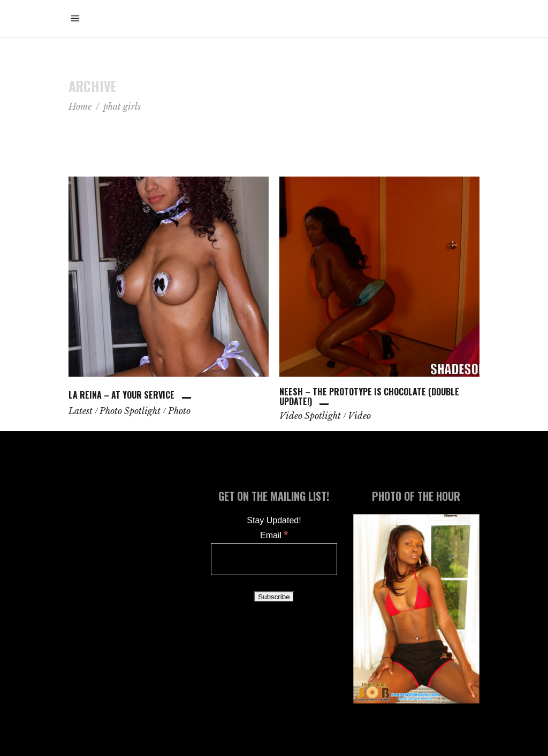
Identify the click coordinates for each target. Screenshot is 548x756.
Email (274, 535)
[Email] (274, 559)
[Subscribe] (274, 597)
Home (80, 106)
